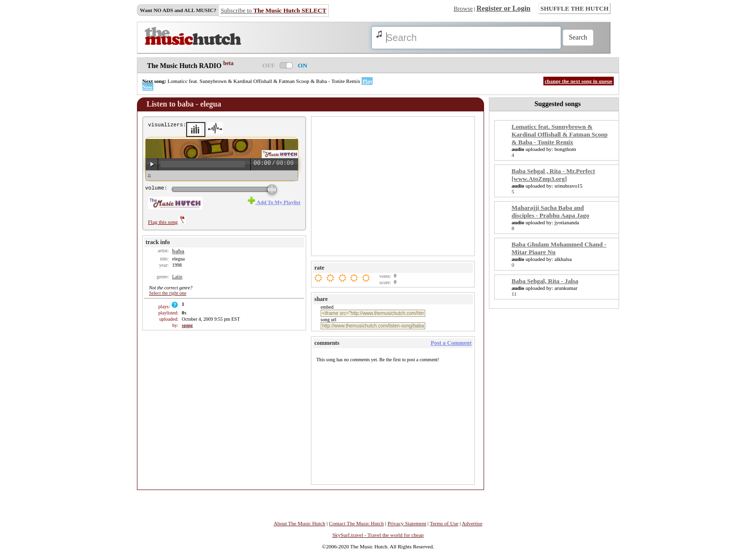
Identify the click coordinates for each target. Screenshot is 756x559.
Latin (177, 277)
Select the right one (168, 293)
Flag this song (167, 222)
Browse (463, 8)
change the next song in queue (579, 81)
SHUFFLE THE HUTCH (574, 8)
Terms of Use (444, 523)
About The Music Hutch (299, 523)
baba (178, 251)
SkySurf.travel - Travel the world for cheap (378, 535)
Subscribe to (274, 10)
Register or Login (503, 8)
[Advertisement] (394, 186)
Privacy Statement (407, 523)
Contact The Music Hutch (356, 523)
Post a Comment (451, 343)
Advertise (472, 523)
